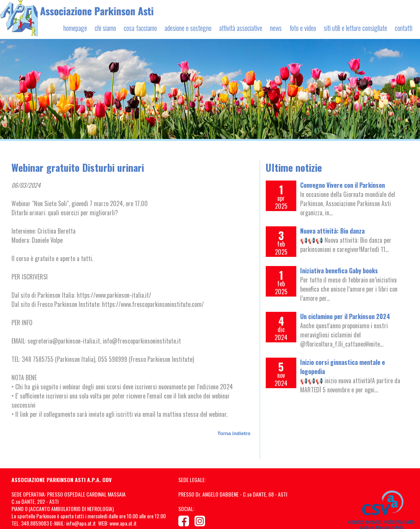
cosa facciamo (140, 28)
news (276, 28)
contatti (404, 28)
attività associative (241, 28)
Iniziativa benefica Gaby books (339, 271)
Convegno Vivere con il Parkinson (342, 185)
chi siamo (105, 28)
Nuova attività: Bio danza (332, 231)
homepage (75, 28)
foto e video (303, 28)
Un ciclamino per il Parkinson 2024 (345, 316)
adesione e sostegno (188, 28)
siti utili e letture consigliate (355, 28)
